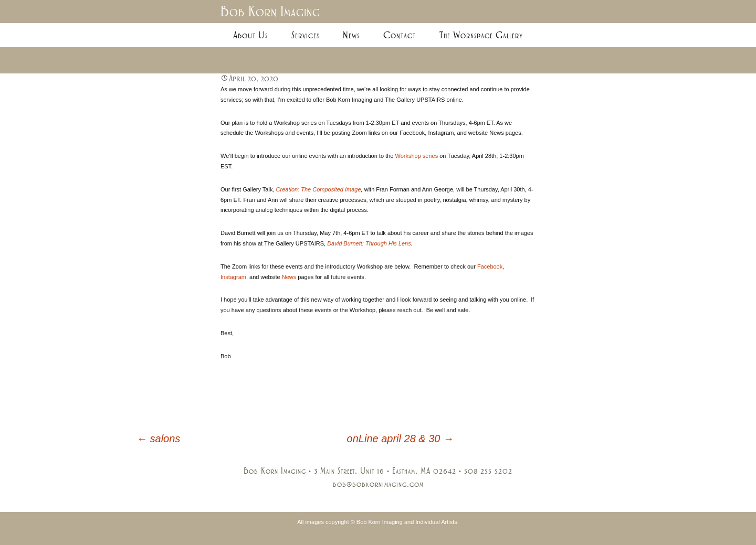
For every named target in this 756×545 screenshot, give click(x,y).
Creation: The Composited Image (319, 189)
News (351, 35)
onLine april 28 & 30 (400, 439)
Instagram (233, 277)
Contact (400, 35)
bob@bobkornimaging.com (378, 484)
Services (305, 35)
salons (158, 439)
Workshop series (416, 156)
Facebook (490, 266)
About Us (250, 35)
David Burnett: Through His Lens (369, 243)
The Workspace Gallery (481, 35)
